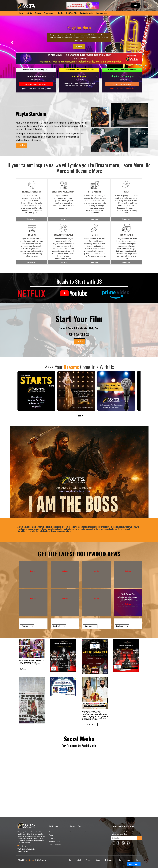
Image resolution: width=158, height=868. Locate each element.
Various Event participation (122, 84)
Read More (33, 571)
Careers (51, 835)
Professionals (49, 13)
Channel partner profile (55, 845)
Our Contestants (86, 13)
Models (60, 13)
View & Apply (27, 626)
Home (70, 860)
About (51, 832)
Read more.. (25, 669)
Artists (29, 13)
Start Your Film (71, 13)
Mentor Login (134, 864)
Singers (38, 13)
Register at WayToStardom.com (36, 84)
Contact (129, 860)
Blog (120, 860)
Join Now (79, 47)
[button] (12, 42)
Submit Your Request (55, 841)
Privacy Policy (53, 838)
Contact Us (79, 416)
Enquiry (138, 860)
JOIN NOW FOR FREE (79, 334)
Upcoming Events (102, 13)
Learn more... (32, 219)
